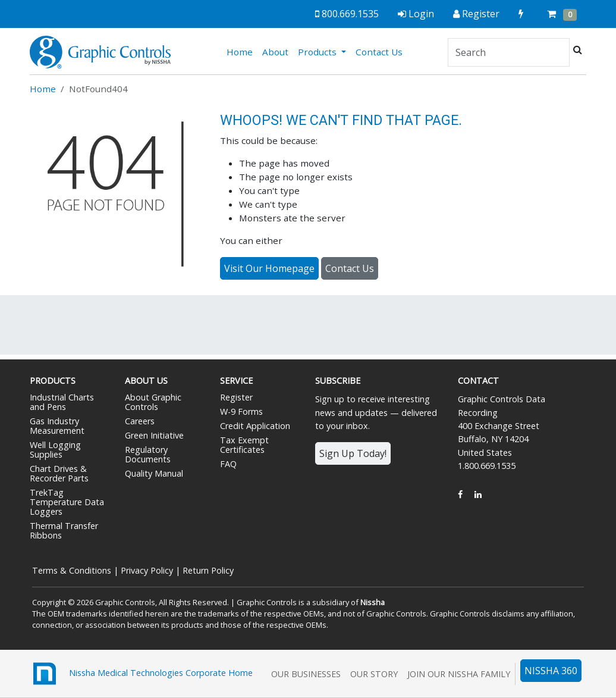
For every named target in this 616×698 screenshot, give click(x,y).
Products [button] (318, 52)
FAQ (228, 464)
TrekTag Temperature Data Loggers (67, 502)
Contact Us (379, 52)
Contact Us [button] (350, 268)
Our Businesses (306, 674)
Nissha (373, 602)
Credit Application (255, 426)
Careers (140, 421)
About (275, 52)
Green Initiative (154, 435)
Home (242, 51)
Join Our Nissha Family (459, 674)
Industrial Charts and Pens (62, 402)
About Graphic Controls (153, 402)
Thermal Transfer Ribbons (64, 530)
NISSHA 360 (551, 671)
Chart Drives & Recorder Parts (59, 473)
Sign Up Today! (353, 453)
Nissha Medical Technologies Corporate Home (141, 674)
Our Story (374, 674)
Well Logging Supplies (55, 450)
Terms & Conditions (72, 570)
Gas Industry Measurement (57, 426)
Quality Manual (154, 473)
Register (236, 397)
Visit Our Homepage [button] (269, 268)
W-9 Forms (241, 411)
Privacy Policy (147, 570)
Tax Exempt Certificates (244, 445)
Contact (478, 381)
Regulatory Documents (148, 454)
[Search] (509, 52)
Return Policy (208, 570)
